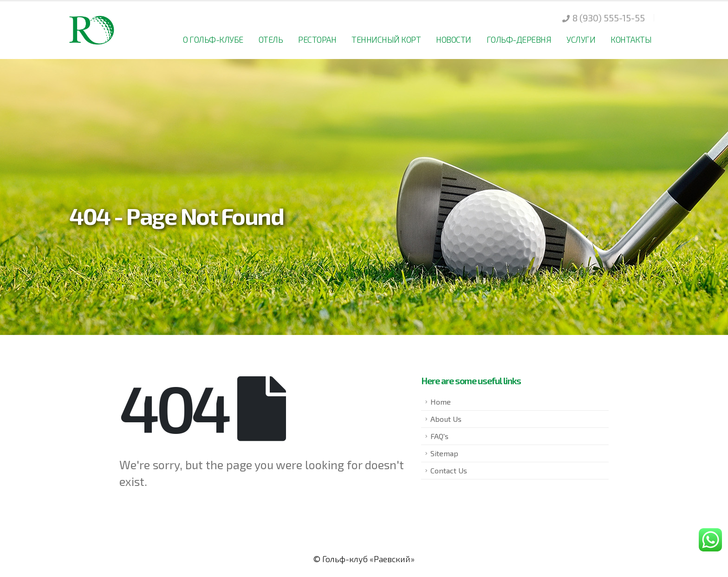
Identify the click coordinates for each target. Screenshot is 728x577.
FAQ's (439, 436)
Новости (454, 39)
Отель (271, 39)
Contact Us (449, 470)
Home (441, 402)
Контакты (631, 39)
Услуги (581, 39)
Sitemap (444, 453)
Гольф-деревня (519, 39)
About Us (446, 419)
